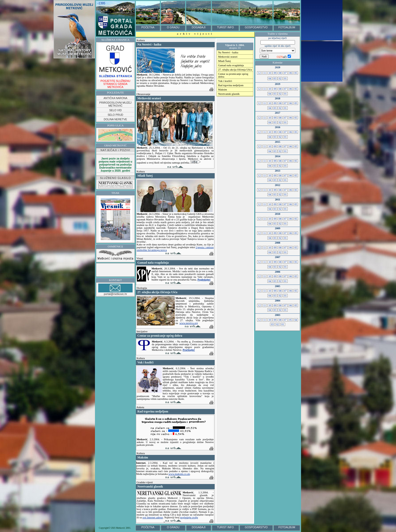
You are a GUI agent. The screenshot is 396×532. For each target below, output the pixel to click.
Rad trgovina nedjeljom (231, 85)
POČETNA (148, 27)
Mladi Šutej (225, 61)
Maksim (223, 90)
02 (280, 78)
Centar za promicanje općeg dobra (233, 75)
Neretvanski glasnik (229, 94)
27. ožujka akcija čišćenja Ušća (235, 70)
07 (285, 73)
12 (259, 73)
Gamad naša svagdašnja (231, 65)
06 (290, 73)
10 (270, 73)
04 (270, 78)
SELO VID (115, 110)
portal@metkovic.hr (115, 290)
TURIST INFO (225, 27)
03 (275, 78)
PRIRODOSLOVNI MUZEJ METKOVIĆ (115, 104)
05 (296, 73)
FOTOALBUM (287, 27)
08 (280, 73)
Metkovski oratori (228, 57)
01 (285, 78)
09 (275, 73)
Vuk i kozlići (225, 81)
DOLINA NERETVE (115, 119)
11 (265, 73)
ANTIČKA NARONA (115, 98)
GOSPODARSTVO (256, 27)
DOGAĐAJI (199, 27)
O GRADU (173, 27)
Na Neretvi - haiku (228, 52)
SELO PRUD (115, 115)
